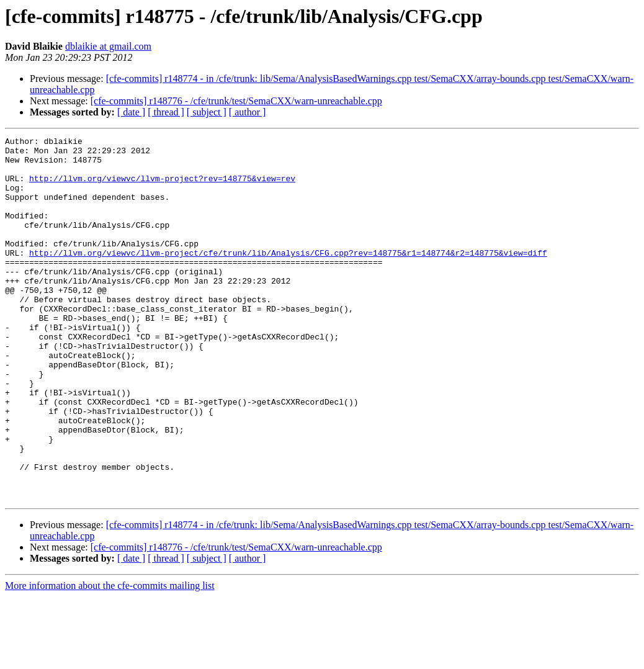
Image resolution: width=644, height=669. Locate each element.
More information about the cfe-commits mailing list (110, 658)
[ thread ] (166, 112)
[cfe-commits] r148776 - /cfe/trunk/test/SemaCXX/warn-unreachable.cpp (236, 101)
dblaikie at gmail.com (108, 46)
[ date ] (131, 112)
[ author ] (248, 112)
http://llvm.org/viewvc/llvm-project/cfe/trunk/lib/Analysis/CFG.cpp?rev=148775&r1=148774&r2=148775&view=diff (288, 277)
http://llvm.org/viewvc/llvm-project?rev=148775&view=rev (162, 187)
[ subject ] (207, 112)
